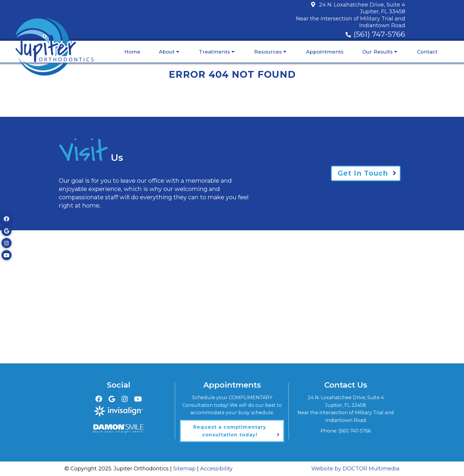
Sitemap (184, 469)
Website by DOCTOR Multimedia (355, 469)
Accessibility (216, 469)
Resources (268, 52)
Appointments (325, 52)
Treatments (214, 52)
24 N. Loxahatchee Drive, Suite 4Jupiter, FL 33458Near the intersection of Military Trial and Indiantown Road (351, 15)
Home (132, 52)
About (167, 52)
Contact (427, 52)
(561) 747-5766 (379, 34)
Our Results (377, 52)
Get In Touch (363, 173)
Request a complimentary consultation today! (230, 431)
